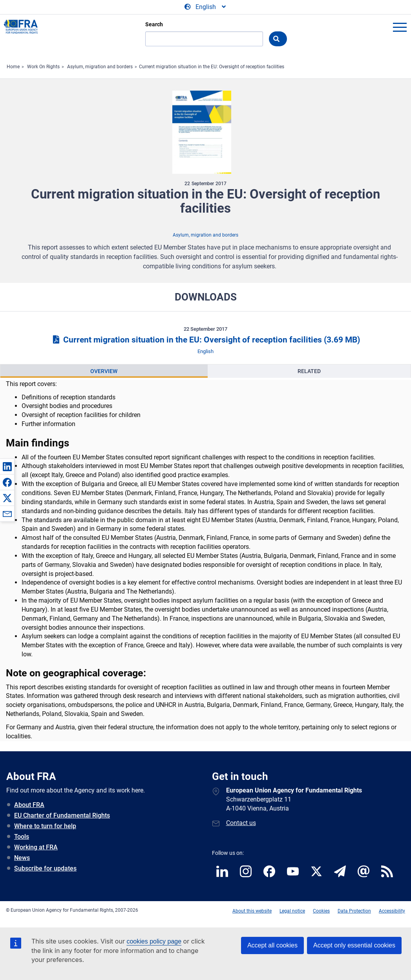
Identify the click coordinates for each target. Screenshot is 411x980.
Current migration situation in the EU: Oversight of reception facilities (212, 67)
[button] (7, 466)
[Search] (204, 39)
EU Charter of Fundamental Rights (62, 815)
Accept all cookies (272, 945)
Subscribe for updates (45, 868)
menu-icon (400, 27)
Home (13, 67)
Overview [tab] (104, 371)
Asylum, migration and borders (100, 67)
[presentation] (104, 371)
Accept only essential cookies (354, 945)
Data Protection (354, 911)
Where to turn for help (45, 826)
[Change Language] (206, 7)
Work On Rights (43, 67)
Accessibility (392, 911)
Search (154, 24)
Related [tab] (309, 371)
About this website (252, 911)
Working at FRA (36, 847)
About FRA (29, 805)
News (22, 858)
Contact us (241, 823)
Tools (22, 837)
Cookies (321, 911)
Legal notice (292, 911)
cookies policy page (154, 941)
